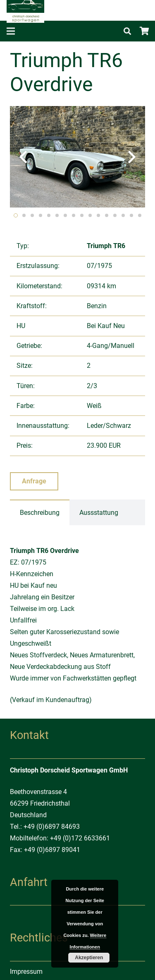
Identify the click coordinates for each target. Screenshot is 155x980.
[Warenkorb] (145, 31)
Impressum (26, 972)
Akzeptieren (89, 958)
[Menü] (11, 31)
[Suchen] (127, 31)
